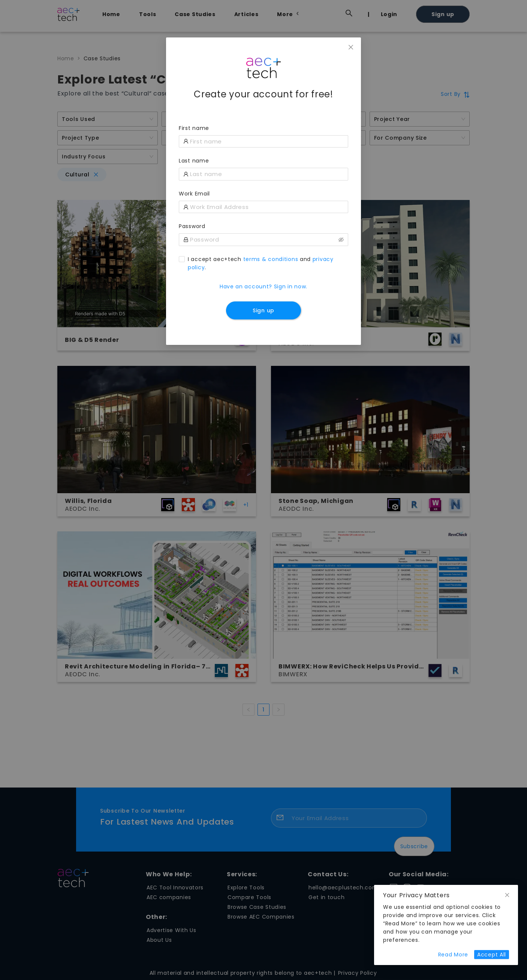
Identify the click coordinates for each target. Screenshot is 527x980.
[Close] (351, 48)
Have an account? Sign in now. (263, 286)
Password (192, 226)
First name (194, 128)
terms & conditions (271, 259)
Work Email (194, 194)
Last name (194, 161)
